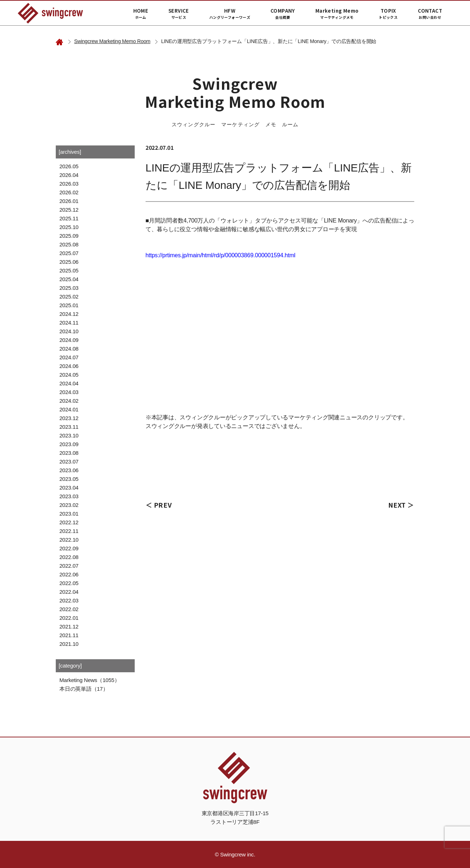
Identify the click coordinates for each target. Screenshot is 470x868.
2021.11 (69, 635)
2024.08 (69, 349)
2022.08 (69, 557)
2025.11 (69, 218)
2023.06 (69, 470)
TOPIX (388, 14)
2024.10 (69, 331)
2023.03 (69, 496)
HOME (141, 14)
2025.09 (69, 236)
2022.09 (69, 548)
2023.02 (69, 505)
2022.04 (69, 592)
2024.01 (69, 409)
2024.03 (69, 392)
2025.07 (69, 253)
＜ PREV (159, 505)
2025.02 (69, 297)
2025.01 (69, 305)
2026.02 (69, 192)
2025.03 (69, 288)
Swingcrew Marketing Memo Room (112, 41)
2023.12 (69, 418)
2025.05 (69, 270)
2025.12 (69, 210)
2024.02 (69, 401)
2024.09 (69, 340)
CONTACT (430, 14)
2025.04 (69, 279)
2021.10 (69, 644)
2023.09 (69, 444)
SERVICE (179, 14)
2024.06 (69, 366)
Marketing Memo (337, 14)
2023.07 (69, 461)
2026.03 (69, 184)
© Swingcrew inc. (235, 854)
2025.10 (69, 227)
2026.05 (69, 166)
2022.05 (69, 583)
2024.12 (69, 314)
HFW (230, 14)
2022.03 (69, 600)
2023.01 (69, 514)
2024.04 (69, 383)
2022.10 (69, 540)
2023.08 (69, 453)
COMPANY (283, 14)
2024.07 (69, 357)
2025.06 (69, 262)
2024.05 (69, 375)
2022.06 (69, 574)
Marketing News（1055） (89, 680)
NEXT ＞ (401, 505)
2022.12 (69, 522)
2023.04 (69, 488)
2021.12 (69, 626)
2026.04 (69, 175)
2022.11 (69, 531)
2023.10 (69, 435)
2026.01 (69, 201)
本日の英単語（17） (84, 689)
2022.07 (69, 566)
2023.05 (69, 479)
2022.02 (69, 609)
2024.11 (69, 323)
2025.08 (69, 244)
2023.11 (69, 427)
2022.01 (69, 618)
